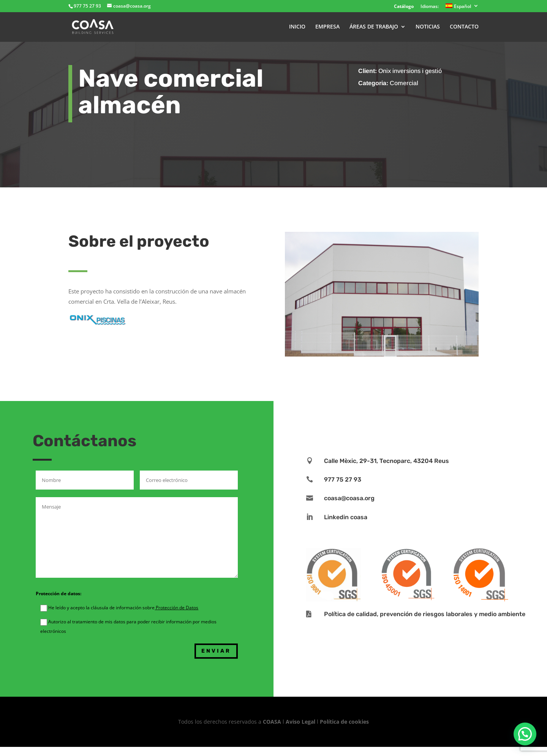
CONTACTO (464, 27)
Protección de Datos (176, 608)
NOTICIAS (428, 27)
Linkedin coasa (346, 517)
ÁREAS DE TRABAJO (374, 27)
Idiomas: (430, 7)
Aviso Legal (300, 722)
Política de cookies (344, 722)
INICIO (297, 27)
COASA (273, 722)
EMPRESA (327, 27)
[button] (525, 734)
